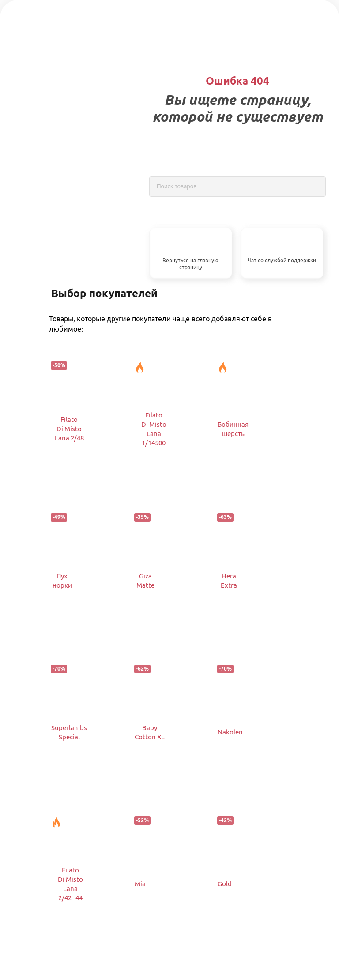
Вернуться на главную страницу (190, 264)
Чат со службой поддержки (282, 260)
